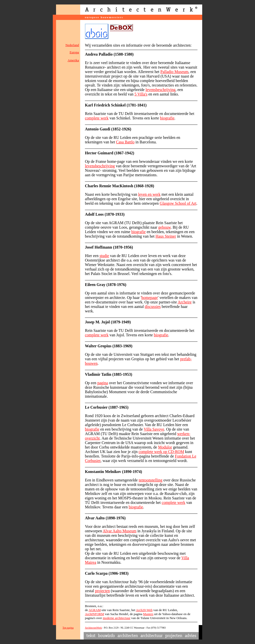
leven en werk (149, 194)
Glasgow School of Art (178, 203)
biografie (167, 118)
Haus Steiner (166, 236)
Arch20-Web (144, 610)
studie (104, 256)
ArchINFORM (95, 614)
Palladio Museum (174, 72)
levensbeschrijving (160, 90)
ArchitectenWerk (93, 628)
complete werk (97, 118)
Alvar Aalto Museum (120, 531)
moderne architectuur (117, 618)
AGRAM (95, 610)
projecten (102, 591)
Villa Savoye (154, 429)
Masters (148, 614)
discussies (153, 307)
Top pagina (68, 628)
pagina (103, 383)
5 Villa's (141, 94)
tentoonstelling (151, 480)
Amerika (73, 60)
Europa (74, 52)
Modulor (165, 447)
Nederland (72, 45)
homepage (150, 298)
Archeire (185, 302)
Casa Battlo (125, 142)
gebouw (165, 227)
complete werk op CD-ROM (161, 452)
